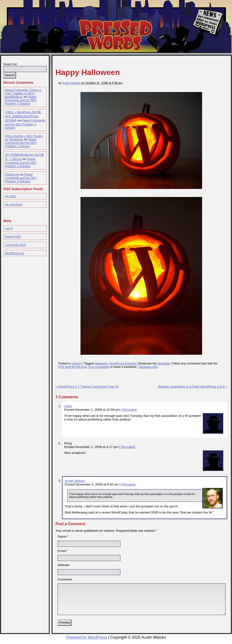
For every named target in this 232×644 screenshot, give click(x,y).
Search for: (11, 64)
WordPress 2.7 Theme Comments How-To (87, 387)
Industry (76, 364)
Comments (15, 245)
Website (63, 565)
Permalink (130, 410)
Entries (13, 237)
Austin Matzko (71, 83)
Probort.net (12, 175)
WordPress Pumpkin (123, 364)
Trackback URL (148, 367)
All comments (14, 205)
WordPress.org (15, 253)
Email (62, 551)
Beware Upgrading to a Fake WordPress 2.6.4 (193, 387)
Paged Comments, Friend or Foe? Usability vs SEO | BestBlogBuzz (23, 93)
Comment (65, 579)
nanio (68, 406)
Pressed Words (115, 35)
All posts (10, 196)
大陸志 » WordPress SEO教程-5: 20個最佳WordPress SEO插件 (23, 116)
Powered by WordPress (87, 637)
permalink (164, 364)
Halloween (101, 364)
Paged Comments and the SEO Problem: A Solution (21, 100)
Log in (9, 228)
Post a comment (99, 367)
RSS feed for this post (73, 367)
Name (62, 537)
